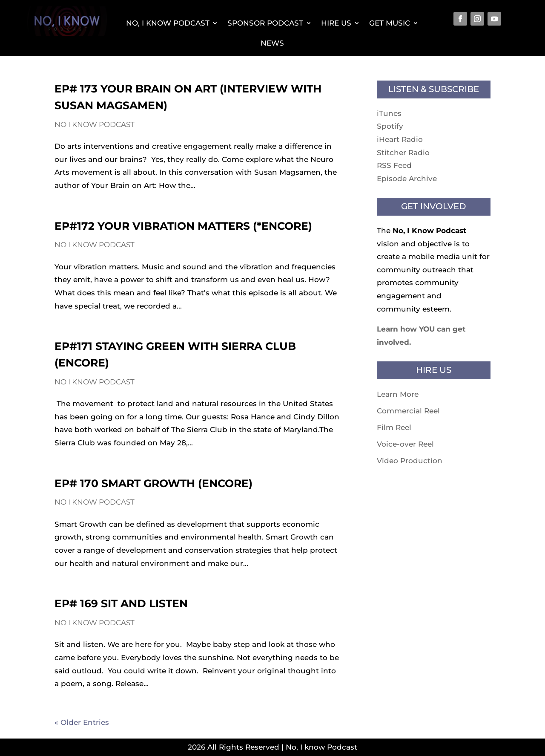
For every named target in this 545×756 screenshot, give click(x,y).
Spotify (390, 126)
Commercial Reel (408, 411)
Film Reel (394, 427)
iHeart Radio (400, 139)
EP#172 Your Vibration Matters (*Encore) (183, 226)
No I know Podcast (95, 124)
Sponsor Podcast (265, 23)
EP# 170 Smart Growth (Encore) (153, 483)
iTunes (389, 113)
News (272, 43)
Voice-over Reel (405, 444)
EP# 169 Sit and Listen (121, 603)
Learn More (398, 394)
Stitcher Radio (403, 153)
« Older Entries (82, 722)
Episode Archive (407, 179)
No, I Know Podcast (168, 23)
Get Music (390, 23)
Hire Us (336, 23)
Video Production (410, 461)
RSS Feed (394, 165)
